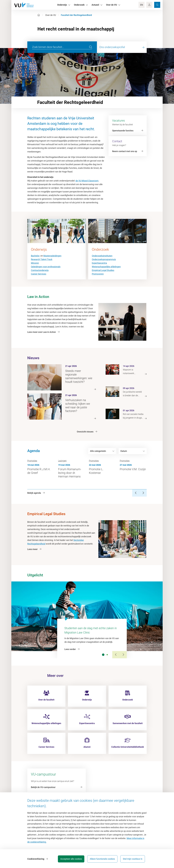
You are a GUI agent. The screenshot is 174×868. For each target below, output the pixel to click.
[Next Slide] (123, 655)
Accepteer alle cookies (71, 859)
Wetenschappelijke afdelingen (106, 267)
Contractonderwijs (40, 270)
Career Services (39, 274)
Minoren (35, 263)
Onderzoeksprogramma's (104, 259)
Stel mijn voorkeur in (133, 859)
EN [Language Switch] (142, 5)
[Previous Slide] (116, 655)
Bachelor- (35, 256)
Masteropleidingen (52, 256)
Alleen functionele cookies (102, 859)
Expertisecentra (99, 263)
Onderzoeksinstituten (102, 256)
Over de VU (51, 15)
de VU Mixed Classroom (87, 181)
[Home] (39, 15)
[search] (91, 47)
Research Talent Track (42, 259)
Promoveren (98, 274)
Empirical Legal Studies (103, 270)
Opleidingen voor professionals (46, 267)
